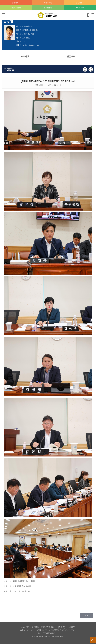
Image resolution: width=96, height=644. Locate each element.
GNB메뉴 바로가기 (48, 0)
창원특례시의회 (51, 15)
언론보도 (71, 56)
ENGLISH (80, 7)
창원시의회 (16, 2)
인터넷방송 (48, 7)
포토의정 (25, 56)
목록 (87, 616)
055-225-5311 (30, 630)
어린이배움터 (16, 7)
